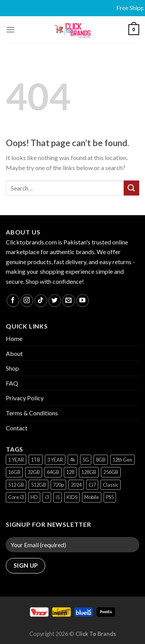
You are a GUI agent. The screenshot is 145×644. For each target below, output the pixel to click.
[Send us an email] (69, 301)
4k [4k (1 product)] (73, 460)
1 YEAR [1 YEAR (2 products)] (16, 460)
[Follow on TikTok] (41, 301)
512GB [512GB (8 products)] (38, 485)
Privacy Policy (25, 398)
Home (14, 338)
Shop (12, 368)
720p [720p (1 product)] (58, 485)
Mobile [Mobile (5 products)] (92, 497)
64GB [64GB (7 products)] (53, 472)
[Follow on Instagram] (27, 301)
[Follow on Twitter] (55, 301)
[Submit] (131, 188)
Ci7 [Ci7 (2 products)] (92, 485)
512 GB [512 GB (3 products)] (16, 485)
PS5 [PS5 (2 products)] (110, 497)
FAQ (12, 383)
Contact (17, 428)
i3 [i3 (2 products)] (47, 497)
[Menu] (10, 30)
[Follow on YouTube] (83, 301)
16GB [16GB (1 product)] (14, 472)
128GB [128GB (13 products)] (89, 472)
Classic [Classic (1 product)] (111, 485)
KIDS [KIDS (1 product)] (72, 497)
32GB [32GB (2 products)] (34, 472)
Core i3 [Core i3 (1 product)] (16, 497)
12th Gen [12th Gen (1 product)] (122, 460)
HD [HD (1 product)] (34, 497)
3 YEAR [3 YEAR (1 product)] (55, 460)
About (14, 353)
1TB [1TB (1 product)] (36, 460)
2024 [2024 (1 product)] (76, 485)
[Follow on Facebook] (13, 301)
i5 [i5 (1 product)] (58, 497)
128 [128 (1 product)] (70, 472)
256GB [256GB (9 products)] (111, 472)
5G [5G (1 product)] (86, 460)
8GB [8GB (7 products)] (101, 460)
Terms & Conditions (32, 413)
